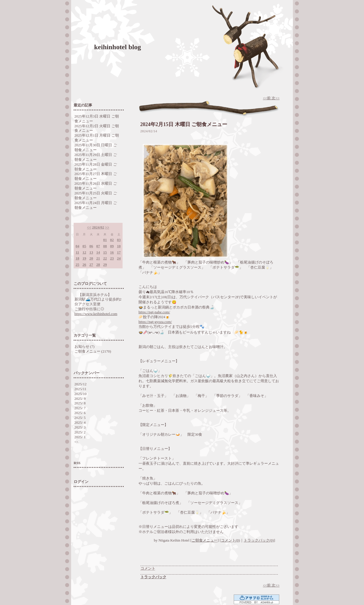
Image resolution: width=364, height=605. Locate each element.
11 (77, 252)
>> (107, 227)
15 (105, 252)
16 (112, 252)
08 (105, 246)
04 (77, 246)
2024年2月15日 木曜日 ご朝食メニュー (184, 124)
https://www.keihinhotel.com (96, 314)
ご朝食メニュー (205, 540)
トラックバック (153, 577)
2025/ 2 (80, 432)
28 (98, 265)
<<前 (267, 98)
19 (84, 258)
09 (112, 246)
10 (119, 246)
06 (91, 246)
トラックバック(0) (259, 540)
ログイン (81, 482)
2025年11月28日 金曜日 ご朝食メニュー (96, 167)
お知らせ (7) (84, 346)
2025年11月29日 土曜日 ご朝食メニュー (96, 157)
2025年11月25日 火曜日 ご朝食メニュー (96, 196)
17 (119, 252)
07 (98, 246)
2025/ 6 (80, 413)
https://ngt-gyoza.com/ (155, 322)
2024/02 (98, 227)
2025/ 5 (80, 418)
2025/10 (81, 394)
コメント (148, 568)
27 (91, 265)
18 (77, 258)
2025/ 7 (80, 408)
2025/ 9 (80, 399)
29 (105, 265)
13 (91, 252)
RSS (77, 463)
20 (91, 258)
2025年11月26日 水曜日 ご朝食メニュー (96, 186)
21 (98, 258)
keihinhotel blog (118, 47)
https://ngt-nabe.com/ (154, 312)
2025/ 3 (80, 427)
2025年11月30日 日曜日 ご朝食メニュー (96, 147)
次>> (276, 98)
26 (84, 265)
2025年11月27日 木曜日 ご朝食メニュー (96, 176)
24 (119, 258)
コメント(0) (230, 540)
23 (112, 258)
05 (84, 246)
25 (77, 265)
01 (105, 240)
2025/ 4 (80, 422)
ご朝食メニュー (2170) (93, 351)
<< (89, 227)
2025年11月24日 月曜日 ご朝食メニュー (96, 205)
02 (112, 240)
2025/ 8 (80, 403)
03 (119, 240)
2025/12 (81, 384)
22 (105, 258)
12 (84, 252)
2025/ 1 (80, 437)
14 (98, 252)
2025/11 (80, 389)
